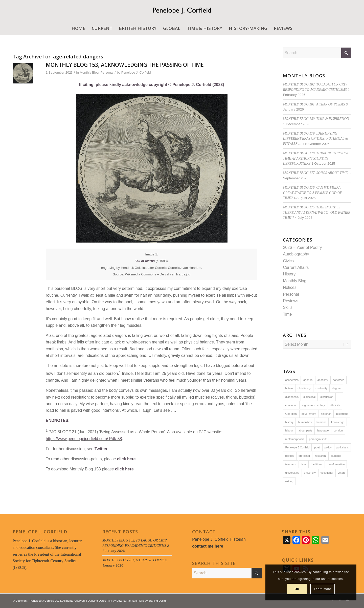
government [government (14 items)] (309, 414)
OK (297, 589)
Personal (107, 72)
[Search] (317, 53)
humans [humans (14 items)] (321, 422)
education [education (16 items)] (291, 405)
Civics (288, 261)
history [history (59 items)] (289, 422)
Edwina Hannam (127, 601)
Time (287, 314)
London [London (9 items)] (338, 430)
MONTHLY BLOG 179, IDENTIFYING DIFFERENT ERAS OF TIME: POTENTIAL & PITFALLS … (315, 139)
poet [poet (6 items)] (317, 447)
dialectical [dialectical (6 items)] (309, 397)
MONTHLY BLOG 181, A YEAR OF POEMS (314, 104)
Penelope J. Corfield (136, 72)
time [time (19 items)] (303, 464)
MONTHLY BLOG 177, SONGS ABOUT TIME (315, 173)
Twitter (101, 449)
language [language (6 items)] (323, 430)
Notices (290, 287)
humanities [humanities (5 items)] (305, 422)
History (289, 274)
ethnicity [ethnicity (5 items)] (335, 405)
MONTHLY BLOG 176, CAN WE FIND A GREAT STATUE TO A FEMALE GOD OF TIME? (312, 193)
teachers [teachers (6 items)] (290, 464)
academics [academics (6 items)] (292, 380)
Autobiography (296, 254)
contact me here (208, 546)
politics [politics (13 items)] (289, 456)
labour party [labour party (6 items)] (305, 430)
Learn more (322, 589)
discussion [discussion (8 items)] (327, 397)
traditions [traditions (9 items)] (316, 464)
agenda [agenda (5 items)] (308, 380)
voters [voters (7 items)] (342, 473)
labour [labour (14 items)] (289, 430)
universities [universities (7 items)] (292, 473)
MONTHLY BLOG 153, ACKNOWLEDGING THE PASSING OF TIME (125, 65)
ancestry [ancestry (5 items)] (323, 380)
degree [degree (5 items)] (336, 388)
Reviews (290, 301)
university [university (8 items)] (310, 473)
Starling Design (158, 601)
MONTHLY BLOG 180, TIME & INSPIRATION (316, 119)
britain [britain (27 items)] (289, 388)
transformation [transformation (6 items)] (336, 464)
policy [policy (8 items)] (328, 447)
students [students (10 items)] (336, 456)
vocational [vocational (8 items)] (327, 473)
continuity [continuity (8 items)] (321, 388)
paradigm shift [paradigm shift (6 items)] (318, 439)
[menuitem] (78, 28)
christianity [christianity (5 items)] (304, 388)
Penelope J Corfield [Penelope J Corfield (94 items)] (297, 447)
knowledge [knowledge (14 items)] (338, 422)
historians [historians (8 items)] (342, 414)
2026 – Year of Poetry (302, 247)
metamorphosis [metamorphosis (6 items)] (295, 439)
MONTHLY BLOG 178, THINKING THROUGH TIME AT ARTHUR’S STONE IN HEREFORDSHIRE (316, 158)
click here (126, 459)
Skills (288, 307)
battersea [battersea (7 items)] (338, 380)
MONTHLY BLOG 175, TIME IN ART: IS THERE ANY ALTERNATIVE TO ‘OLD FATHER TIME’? (316, 212)
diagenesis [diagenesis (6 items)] (292, 397)
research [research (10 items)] (320, 456)
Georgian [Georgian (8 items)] (291, 414)
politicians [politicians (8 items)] (343, 447)
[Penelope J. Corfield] (182, 11)
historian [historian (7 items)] (326, 414)
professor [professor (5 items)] (304, 456)
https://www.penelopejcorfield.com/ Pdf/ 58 (84, 439)
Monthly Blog (89, 72)
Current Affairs (296, 267)
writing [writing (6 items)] (289, 481)
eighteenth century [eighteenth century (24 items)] (314, 405)
